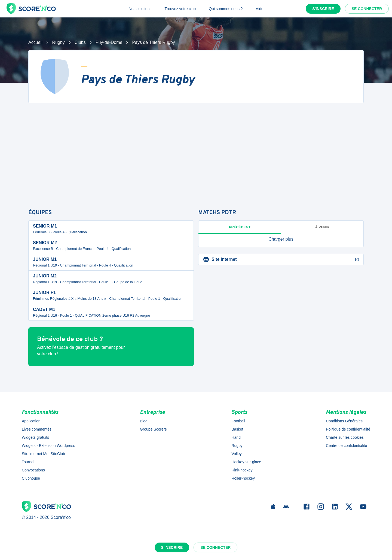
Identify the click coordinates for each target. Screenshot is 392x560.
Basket (237, 429)
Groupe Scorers (153, 429)
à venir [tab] (322, 227)
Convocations (33, 470)
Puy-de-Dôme (109, 42)
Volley (236, 454)
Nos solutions (140, 9)
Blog (144, 421)
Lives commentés (37, 429)
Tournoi (28, 462)
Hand (236, 437)
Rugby (59, 42)
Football (238, 421)
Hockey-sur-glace (246, 462)
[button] (281, 239)
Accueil (35, 42)
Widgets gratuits (35, 437)
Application (31, 421)
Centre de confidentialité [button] (346, 446)
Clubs (80, 42)
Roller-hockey (243, 478)
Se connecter (367, 9)
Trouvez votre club (180, 9)
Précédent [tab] (240, 227)
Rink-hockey (242, 470)
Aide (260, 9)
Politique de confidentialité (348, 429)
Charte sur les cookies (345, 437)
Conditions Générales (344, 421)
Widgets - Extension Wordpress (48, 446)
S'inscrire (323, 9)
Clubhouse (31, 478)
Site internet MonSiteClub (43, 454)
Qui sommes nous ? (226, 9)
